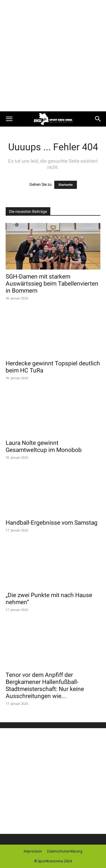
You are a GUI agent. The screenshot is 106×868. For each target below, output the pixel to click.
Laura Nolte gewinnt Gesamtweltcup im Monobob (44, 446)
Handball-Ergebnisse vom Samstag (52, 523)
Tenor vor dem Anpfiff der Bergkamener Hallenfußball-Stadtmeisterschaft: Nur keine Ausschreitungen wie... (45, 685)
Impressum (33, 851)
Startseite (66, 185)
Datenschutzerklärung (65, 851)
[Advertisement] (53, 56)
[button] (9, 119)
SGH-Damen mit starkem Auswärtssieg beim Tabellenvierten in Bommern (52, 284)
